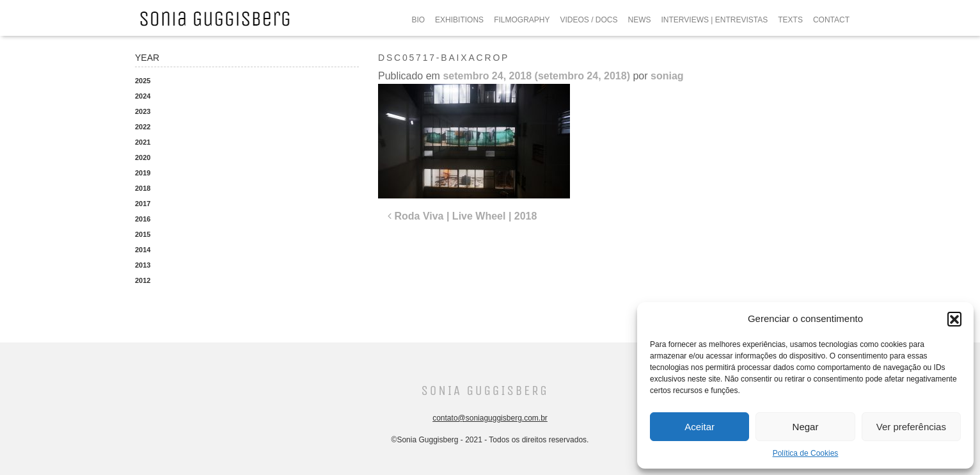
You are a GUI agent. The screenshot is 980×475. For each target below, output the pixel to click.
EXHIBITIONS (459, 20)
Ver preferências (911, 427)
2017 (143, 204)
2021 (143, 142)
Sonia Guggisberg (485, 391)
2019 (143, 173)
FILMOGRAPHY (522, 20)
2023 (143, 111)
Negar (806, 427)
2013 (143, 265)
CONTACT (831, 20)
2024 (143, 96)
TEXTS (790, 20)
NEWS (640, 20)
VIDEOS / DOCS (589, 20)
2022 (143, 127)
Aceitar (699, 427)
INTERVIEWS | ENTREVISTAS (715, 20)
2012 (143, 280)
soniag (667, 76)
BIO (418, 20)
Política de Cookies (806, 453)
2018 (143, 188)
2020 (143, 157)
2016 (143, 219)
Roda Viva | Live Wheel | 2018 (462, 216)
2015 (143, 234)
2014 (143, 250)
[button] (954, 319)
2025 (143, 81)
